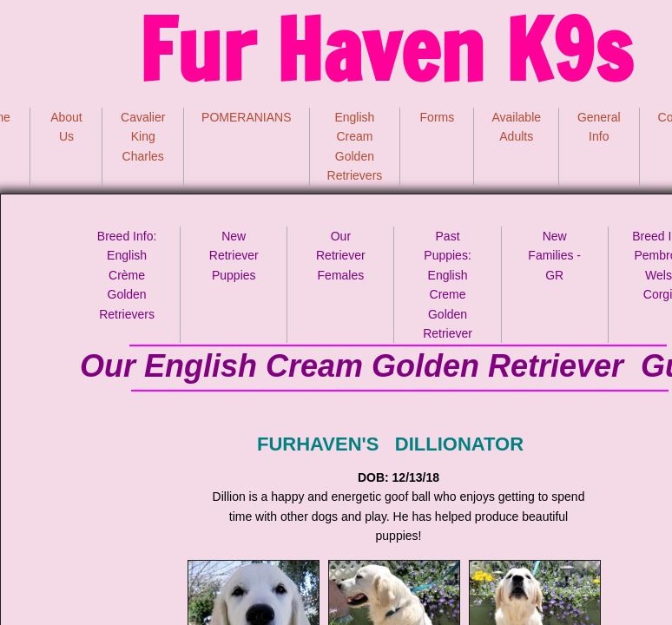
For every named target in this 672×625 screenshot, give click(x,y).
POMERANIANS (246, 117)
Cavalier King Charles (143, 137)
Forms (438, 117)
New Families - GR (554, 256)
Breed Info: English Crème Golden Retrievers (127, 275)
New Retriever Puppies (234, 256)
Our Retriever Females (341, 256)
